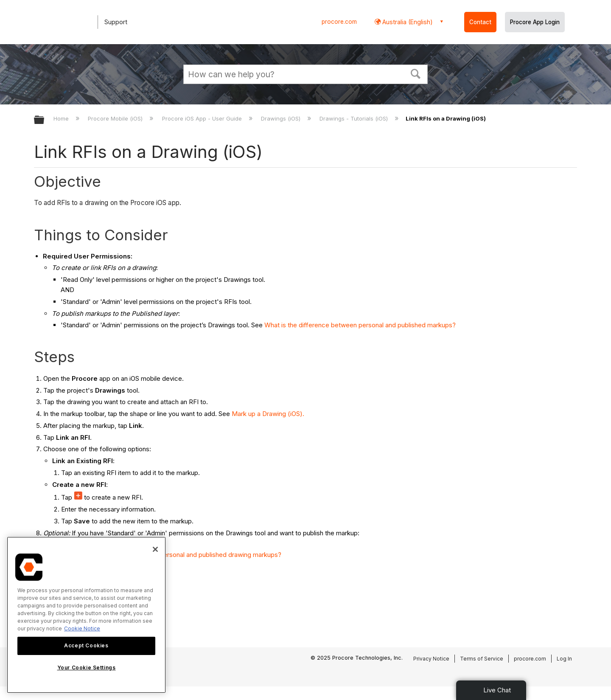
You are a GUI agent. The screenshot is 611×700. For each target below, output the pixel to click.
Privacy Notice (431, 659)
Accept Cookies (86, 645)
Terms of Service (482, 659)
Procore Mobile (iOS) (116, 118)
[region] (86, 615)
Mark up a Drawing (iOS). (268, 414)
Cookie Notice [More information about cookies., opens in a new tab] (82, 628)
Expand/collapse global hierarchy (45, 120)
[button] (416, 73)
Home (62, 118)
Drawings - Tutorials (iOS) (355, 118)
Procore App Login (535, 22)
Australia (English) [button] (407, 22)
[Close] (155, 549)
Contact (480, 22)
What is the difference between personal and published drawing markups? (173, 555)
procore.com (339, 22)
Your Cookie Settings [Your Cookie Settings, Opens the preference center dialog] (87, 668)
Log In (564, 659)
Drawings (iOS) (282, 118)
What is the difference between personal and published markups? (360, 325)
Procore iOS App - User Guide (203, 118)
